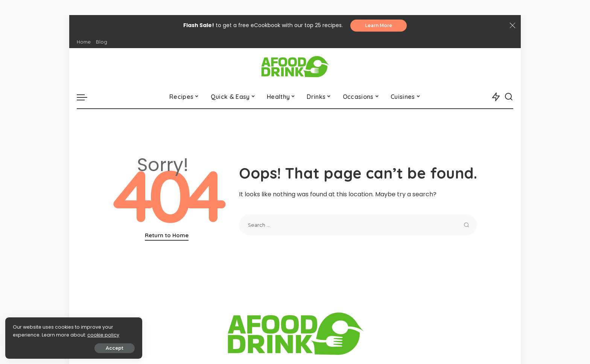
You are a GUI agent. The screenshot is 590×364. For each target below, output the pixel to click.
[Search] (509, 97)
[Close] (512, 26)
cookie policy (29, 334)
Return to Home (167, 236)
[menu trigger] (86, 97)
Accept (91, 348)
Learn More (379, 25)
